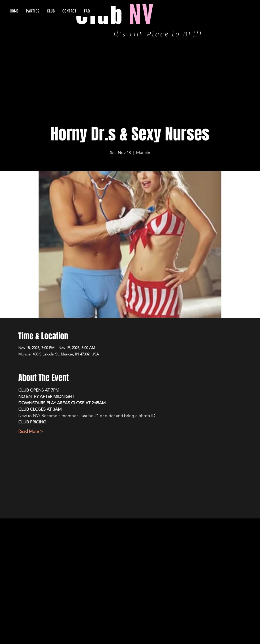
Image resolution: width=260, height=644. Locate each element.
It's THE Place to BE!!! (158, 34)
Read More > (31, 431)
